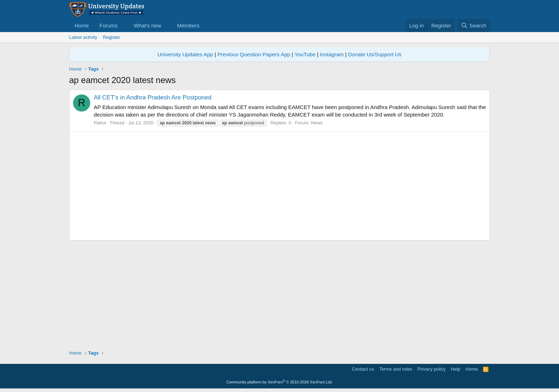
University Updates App (185, 54)
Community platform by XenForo (279, 382)
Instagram (332, 54)
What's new (147, 25)
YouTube (305, 54)
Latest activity (83, 37)
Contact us (363, 369)
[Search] (474, 25)
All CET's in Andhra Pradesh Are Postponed (153, 97)
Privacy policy (432, 369)
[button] (123, 25)
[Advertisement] (279, 186)
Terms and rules (396, 369)
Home (82, 25)
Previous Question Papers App (254, 54)
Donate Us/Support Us (375, 54)
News (317, 123)
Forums (109, 25)
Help (456, 369)
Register (112, 37)
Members (188, 25)
